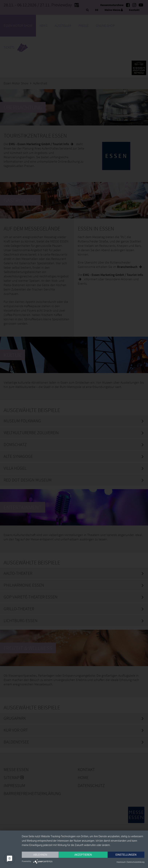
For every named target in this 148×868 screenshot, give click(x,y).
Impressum (121, 862)
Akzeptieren (83, 855)
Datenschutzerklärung (136, 862)
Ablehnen (40, 855)
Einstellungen (126, 855)
